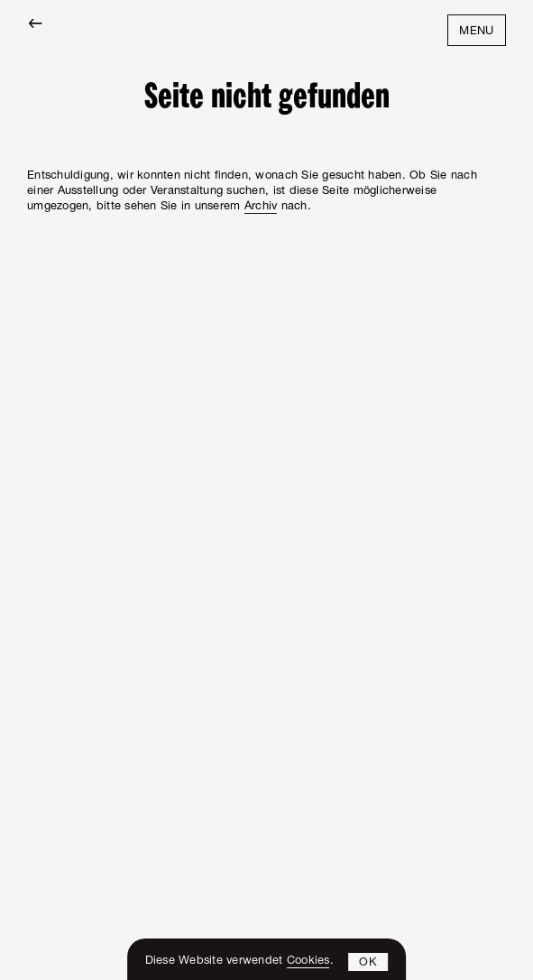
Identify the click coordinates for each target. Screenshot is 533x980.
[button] (368, 962)
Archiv (261, 207)
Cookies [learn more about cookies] (308, 962)
